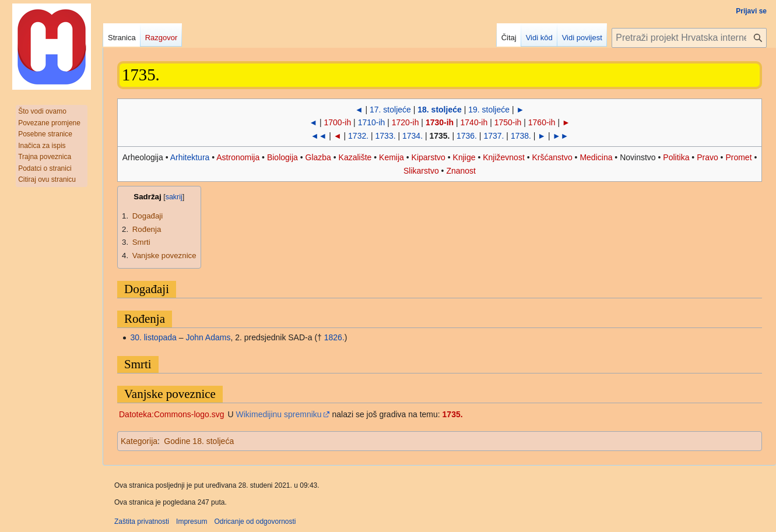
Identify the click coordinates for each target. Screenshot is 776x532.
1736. (467, 136)
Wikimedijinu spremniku (279, 414)
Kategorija (139, 441)
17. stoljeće (390, 110)
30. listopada (153, 337)
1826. (334, 337)
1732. (358, 136)
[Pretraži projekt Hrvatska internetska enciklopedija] (689, 38)
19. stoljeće (489, 110)
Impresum (192, 522)
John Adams (208, 337)
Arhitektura (190, 157)
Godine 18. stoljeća (199, 441)
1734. (412, 136)
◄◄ (319, 136)
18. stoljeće (440, 110)
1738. (521, 136)
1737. (494, 136)
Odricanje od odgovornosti (255, 522)
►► (561, 136)
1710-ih (372, 122)
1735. (453, 414)
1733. (386, 136)
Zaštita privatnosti (142, 522)
